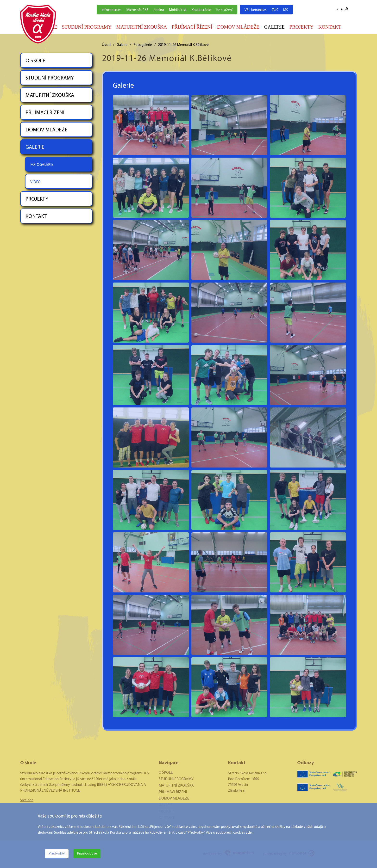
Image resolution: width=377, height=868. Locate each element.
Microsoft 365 (137, 10)
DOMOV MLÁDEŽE (238, 27)
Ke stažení (224, 10)
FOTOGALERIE (42, 165)
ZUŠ (275, 10)
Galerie (122, 45)
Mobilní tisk (178, 10)
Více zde (27, 800)
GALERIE (274, 27)
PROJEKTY (302, 27)
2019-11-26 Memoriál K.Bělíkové (183, 45)
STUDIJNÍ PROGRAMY (87, 27)
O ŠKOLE (35, 61)
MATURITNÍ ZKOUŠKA (142, 27)
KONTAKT (330, 27)
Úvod (106, 45)
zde (249, 833)
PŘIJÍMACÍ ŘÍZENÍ (192, 27)
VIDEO (35, 182)
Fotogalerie (143, 45)
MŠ (286, 10)
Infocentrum (111, 10)
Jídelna (159, 10)
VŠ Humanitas (256, 10)
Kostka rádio (201, 10)
